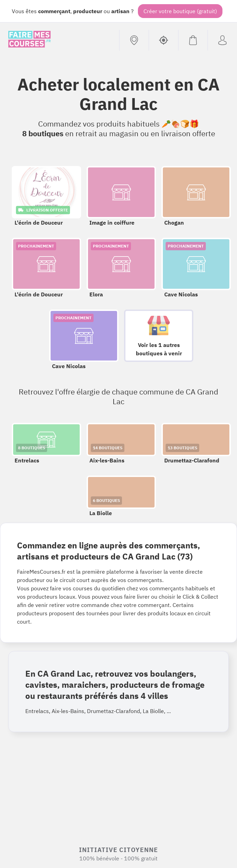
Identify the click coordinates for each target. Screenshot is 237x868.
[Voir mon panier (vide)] (193, 40)
